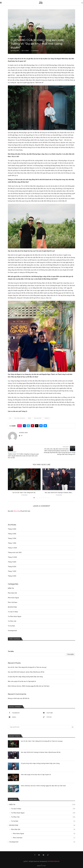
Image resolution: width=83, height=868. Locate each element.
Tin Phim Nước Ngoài (43, 813)
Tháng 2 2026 (12, 538)
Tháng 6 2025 (12, 576)
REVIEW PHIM (42, 825)
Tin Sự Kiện (43, 821)
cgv (10, 418)
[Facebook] (24, 713)
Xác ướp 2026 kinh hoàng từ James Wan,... (59, 493)
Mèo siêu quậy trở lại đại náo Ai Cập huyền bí (22, 681)
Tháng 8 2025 (12, 567)
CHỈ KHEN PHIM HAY (53, 861)
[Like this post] (20, 426)
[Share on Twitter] (28, 426)
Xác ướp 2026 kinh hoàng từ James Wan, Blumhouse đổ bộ (26, 672)
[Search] (82, 3)
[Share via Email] (45, 426)
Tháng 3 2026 (12, 534)
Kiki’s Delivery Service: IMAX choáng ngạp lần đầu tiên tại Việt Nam (29, 686)
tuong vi (47, 418)
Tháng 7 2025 (12, 571)
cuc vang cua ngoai (20, 418)
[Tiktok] (59, 717)
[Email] (24, 717)
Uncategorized (42, 842)
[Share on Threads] (37, 426)
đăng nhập (17, 511)
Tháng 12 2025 (12, 548)
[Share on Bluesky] (41, 426)
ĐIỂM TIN (42, 805)
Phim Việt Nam (44, 838)
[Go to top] (41, 866)
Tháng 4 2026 (12, 529)
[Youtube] (59, 713)
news (30, 418)
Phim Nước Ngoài (44, 834)
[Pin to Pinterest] (33, 426)
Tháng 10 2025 (12, 557)
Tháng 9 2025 (12, 562)
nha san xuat (38, 418)
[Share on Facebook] (24, 426)
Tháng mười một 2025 (15, 552)
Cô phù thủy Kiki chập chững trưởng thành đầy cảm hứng (25, 677)
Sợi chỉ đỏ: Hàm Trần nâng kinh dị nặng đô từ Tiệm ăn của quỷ (27, 667)
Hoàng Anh (16, 51)
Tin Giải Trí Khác (43, 809)
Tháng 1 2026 (12, 543)
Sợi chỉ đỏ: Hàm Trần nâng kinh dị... (24, 493)
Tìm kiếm (11, 651)
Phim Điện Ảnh (43, 829)
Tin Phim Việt (43, 817)
